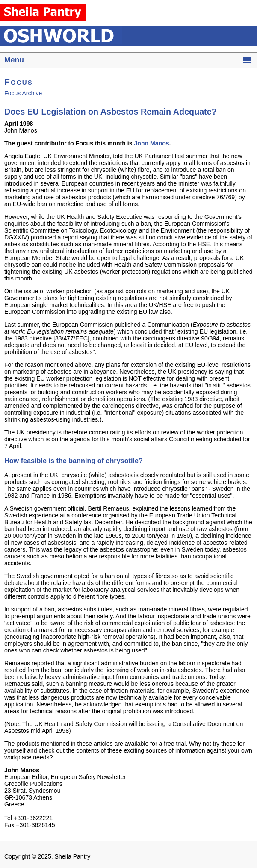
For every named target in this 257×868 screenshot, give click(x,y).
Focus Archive (23, 93)
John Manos (151, 143)
